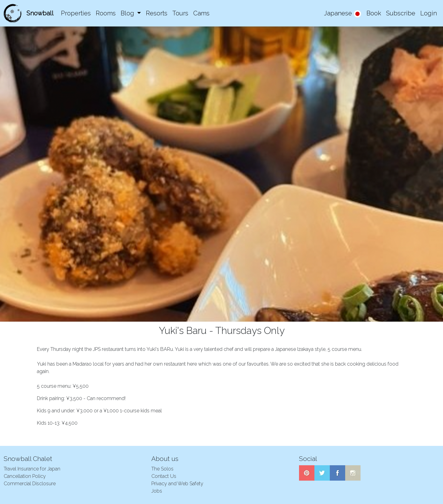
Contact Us (164, 476)
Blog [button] (128, 13)
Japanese (343, 14)
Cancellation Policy (25, 476)
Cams (201, 13)
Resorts (157, 13)
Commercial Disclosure (30, 484)
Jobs (157, 491)
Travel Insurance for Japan (32, 469)
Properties (76, 13)
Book (374, 13)
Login (429, 13)
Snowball (40, 13)
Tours (180, 13)
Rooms (106, 13)
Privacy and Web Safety (177, 484)
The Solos (162, 469)
